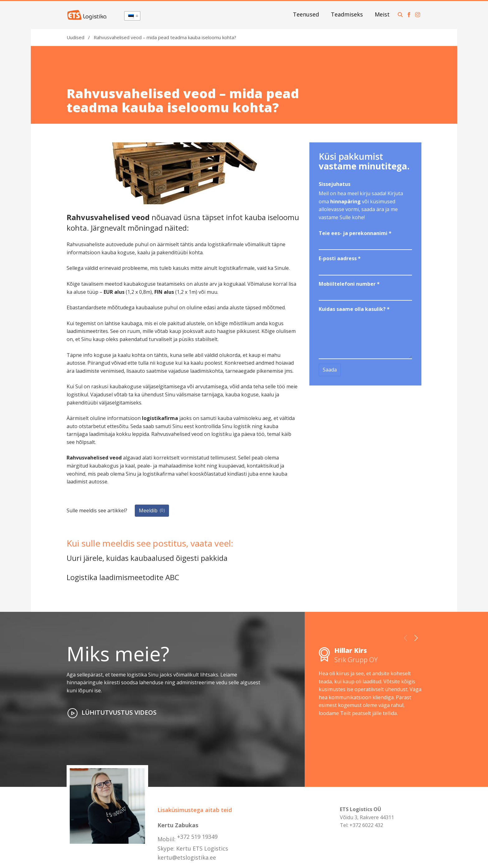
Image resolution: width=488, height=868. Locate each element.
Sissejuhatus (335, 184)
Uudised (75, 37)
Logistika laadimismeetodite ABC (123, 577)
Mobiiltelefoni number (349, 284)
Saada (330, 370)
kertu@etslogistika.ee (187, 857)
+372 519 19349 (197, 837)
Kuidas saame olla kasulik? (354, 309)
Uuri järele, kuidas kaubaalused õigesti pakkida (147, 558)
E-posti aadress (340, 258)
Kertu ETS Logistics (202, 848)
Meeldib (152, 510)
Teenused (306, 14)
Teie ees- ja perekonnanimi (355, 233)
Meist (382, 14)
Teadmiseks (347, 14)
